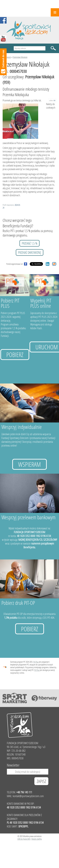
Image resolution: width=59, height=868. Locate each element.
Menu (55, 12)
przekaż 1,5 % (29, 243)
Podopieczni (7, 57)
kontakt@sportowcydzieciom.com (28, 796)
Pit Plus (36, 662)
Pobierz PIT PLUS (10, 303)
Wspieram (29, 464)
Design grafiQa (37, 839)
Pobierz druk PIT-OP (18, 603)
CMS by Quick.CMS (24, 839)
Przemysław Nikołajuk (20, 57)
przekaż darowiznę (30, 252)
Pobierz (15, 355)
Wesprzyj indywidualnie (22, 427)
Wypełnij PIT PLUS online (41, 303)
